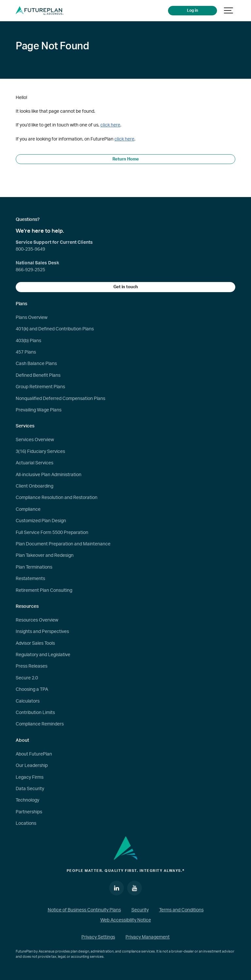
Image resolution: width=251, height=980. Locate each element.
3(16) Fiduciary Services (40, 452)
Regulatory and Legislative (43, 655)
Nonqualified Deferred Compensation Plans (60, 399)
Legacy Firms (30, 777)
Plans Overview (32, 318)
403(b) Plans (28, 341)
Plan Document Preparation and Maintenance (63, 544)
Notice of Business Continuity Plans (84, 910)
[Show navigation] (229, 11)
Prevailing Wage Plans (39, 410)
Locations (26, 823)
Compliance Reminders (40, 724)
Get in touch (126, 287)
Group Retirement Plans (40, 387)
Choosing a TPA (32, 689)
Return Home (126, 159)
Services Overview (35, 440)
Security (140, 910)
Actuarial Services (34, 463)
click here (110, 125)
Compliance (28, 509)
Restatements (30, 579)
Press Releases (32, 666)
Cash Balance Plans (36, 364)
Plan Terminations (34, 567)
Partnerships (29, 812)
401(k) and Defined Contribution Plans (55, 329)
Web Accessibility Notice (126, 920)
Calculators (28, 701)
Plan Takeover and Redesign (45, 556)
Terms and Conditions (181, 910)
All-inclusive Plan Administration (49, 475)
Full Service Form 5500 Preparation (52, 533)
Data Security (30, 789)
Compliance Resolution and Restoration (57, 498)
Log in (192, 11)
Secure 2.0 (27, 678)
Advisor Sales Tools (35, 643)
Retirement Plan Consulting (44, 590)
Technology (27, 800)
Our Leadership (32, 766)
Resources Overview (37, 620)
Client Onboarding (34, 486)
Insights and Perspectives (42, 632)
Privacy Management (148, 937)
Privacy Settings (98, 937)
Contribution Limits (35, 713)
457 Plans (26, 352)
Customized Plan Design (41, 521)
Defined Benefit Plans (38, 375)
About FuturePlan (34, 754)
